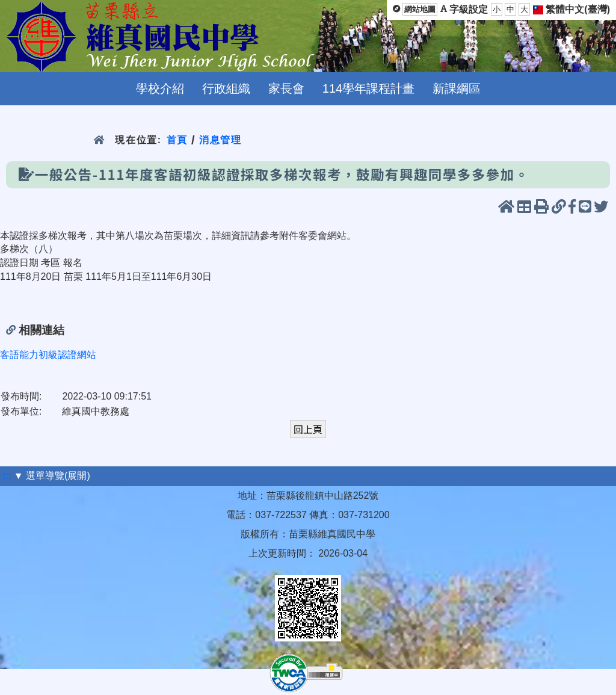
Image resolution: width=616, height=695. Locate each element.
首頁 (177, 140)
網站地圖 (420, 9)
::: (7, 476)
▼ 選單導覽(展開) (52, 476)
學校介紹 (160, 88)
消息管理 (220, 140)
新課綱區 (457, 88)
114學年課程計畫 (368, 88)
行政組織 (226, 88)
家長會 (286, 88)
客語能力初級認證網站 (48, 355)
